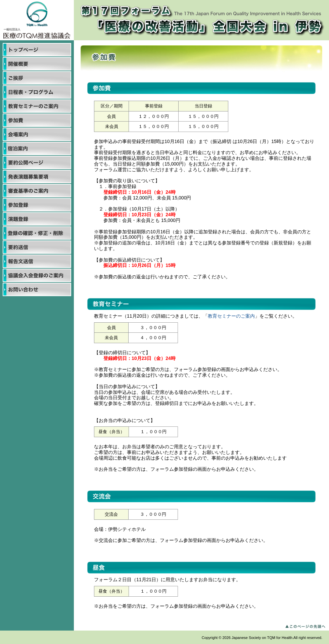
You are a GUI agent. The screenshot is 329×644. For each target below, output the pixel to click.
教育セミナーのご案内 (231, 316)
